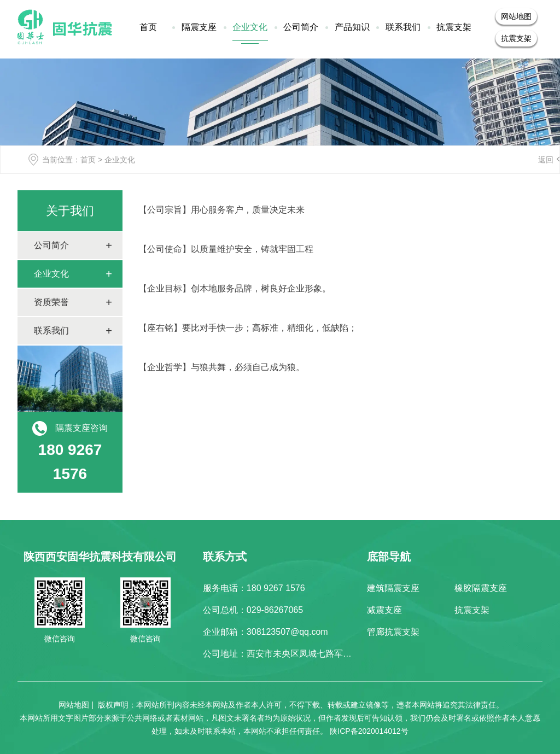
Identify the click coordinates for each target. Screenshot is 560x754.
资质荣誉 (51, 302)
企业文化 (250, 27)
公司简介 (301, 27)
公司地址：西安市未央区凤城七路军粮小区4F (291, 654)
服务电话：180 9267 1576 (254, 588)
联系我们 (403, 27)
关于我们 (70, 211)
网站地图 (516, 16)
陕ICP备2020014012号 (369, 731)
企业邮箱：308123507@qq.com (266, 632)
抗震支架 (454, 27)
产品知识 (352, 27)
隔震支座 (199, 27)
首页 (148, 27)
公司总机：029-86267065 (253, 610)
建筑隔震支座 (393, 588)
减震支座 (384, 610)
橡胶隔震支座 (481, 588)
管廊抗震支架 (393, 632)
